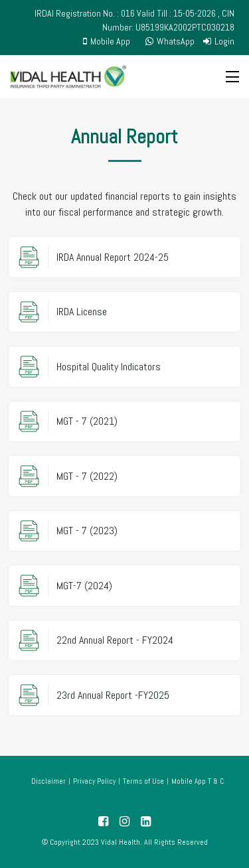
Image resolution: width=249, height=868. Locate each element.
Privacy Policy (94, 781)
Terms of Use (143, 781)
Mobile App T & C (198, 781)
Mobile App (107, 41)
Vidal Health (121, 842)
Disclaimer (48, 781)
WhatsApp (170, 41)
